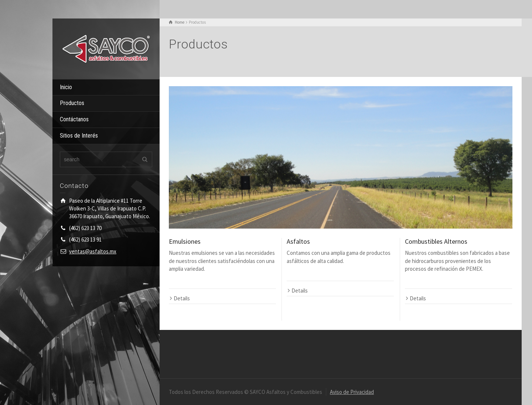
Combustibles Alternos (436, 241)
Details (182, 298)
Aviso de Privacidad (352, 392)
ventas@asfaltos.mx (93, 251)
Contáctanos (74, 119)
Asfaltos (298, 241)
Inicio (66, 87)
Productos (72, 103)
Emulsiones (185, 241)
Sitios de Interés (79, 136)
